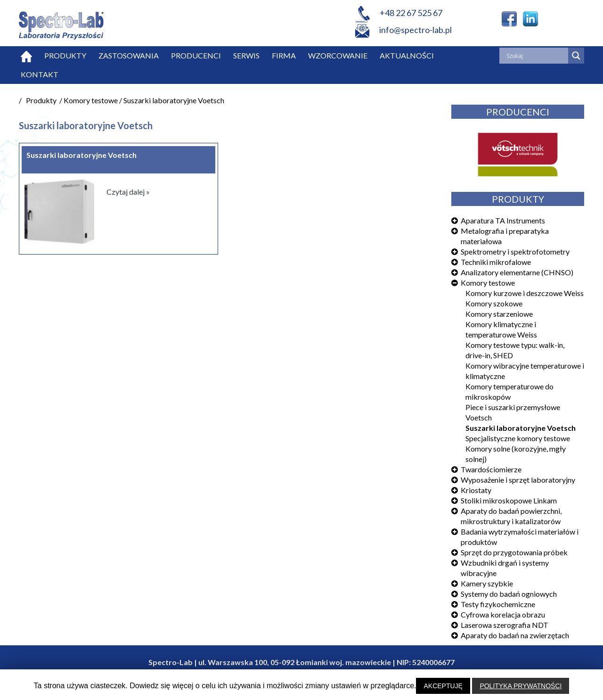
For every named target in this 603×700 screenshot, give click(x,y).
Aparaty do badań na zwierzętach (515, 635)
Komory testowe (488, 283)
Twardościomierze (491, 469)
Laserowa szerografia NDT (505, 625)
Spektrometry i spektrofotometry (515, 251)
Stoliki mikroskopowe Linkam (509, 500)
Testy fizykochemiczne (498, 604)
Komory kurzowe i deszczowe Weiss (525, 293)
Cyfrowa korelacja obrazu (503, 614)
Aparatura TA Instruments (503, 220)
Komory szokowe (494, 303)
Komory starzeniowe (499, 314)
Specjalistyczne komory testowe (518, 438)
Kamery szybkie (487, 583)
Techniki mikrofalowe (496, 262)
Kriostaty (476, 490)
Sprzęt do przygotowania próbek (514, 552)
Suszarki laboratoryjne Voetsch (521, 428)
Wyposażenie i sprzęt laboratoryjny (518, 480)
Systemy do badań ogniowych (509, 594)
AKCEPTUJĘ (443, 686)
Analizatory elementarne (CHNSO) (517, 272)
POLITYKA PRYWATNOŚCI (521, 686)
